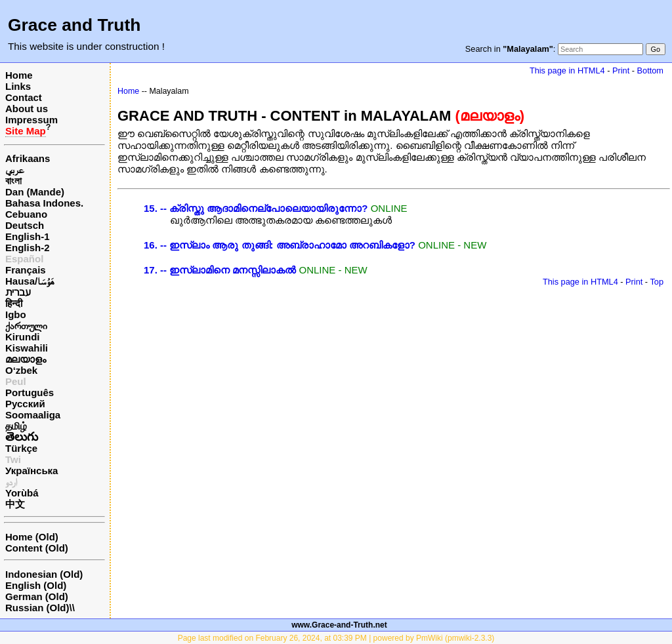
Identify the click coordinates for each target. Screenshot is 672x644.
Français (26, 270)
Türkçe (21, 448)
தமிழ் (16, 426)
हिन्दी (14, 303)
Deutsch (25, 225)
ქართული (26, 326)
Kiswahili (27, 348)
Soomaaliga (33, 415)
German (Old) (37, 596)
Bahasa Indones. (44, 203)
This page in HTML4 (567, 70)
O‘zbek (21, 370)
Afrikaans (28, 158)
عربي (15, 170)
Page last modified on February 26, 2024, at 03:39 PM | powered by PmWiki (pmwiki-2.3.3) (336, 638)
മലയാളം (26, 359)
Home (19, 75)
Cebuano (26, 214)
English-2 (28, 248)
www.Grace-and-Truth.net (339, 625)
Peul (16, 381)
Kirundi (23, 337)
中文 (15, 504)
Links (18, 86)
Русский (25, 404)
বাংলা (13, 181)
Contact (24, 97)
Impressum (31, 120)
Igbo (16, 314)
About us (27, 109)
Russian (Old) (37, 608)
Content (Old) (37, 548)
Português (30, 392)
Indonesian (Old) (44, 574)
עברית (18, 292)
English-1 (28, 236)
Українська (31, 471)
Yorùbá (22, 493)
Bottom (650, 70)
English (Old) (36, 585)
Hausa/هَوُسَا (30, 281)
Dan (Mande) (35, 192)
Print (621, 70)
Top (657, 282)
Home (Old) (32, 537)
